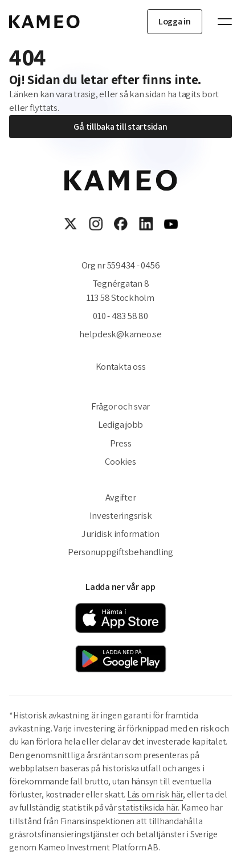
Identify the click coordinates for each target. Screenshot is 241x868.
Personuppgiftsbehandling (121, 552)
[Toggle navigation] (219, 22)
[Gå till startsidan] (44, 22)
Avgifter (121, 497)
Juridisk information (121, 534)
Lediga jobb (121, 424)
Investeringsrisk (121, 515)
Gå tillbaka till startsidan (120, 127)
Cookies (120, 461)
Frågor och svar (121, 406)
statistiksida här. (149, 807)
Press (121, 443)
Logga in (175, 21)
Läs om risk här (155, 794)
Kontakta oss (121, 366)
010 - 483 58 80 (120, 316)
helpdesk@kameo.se (121, 334)
